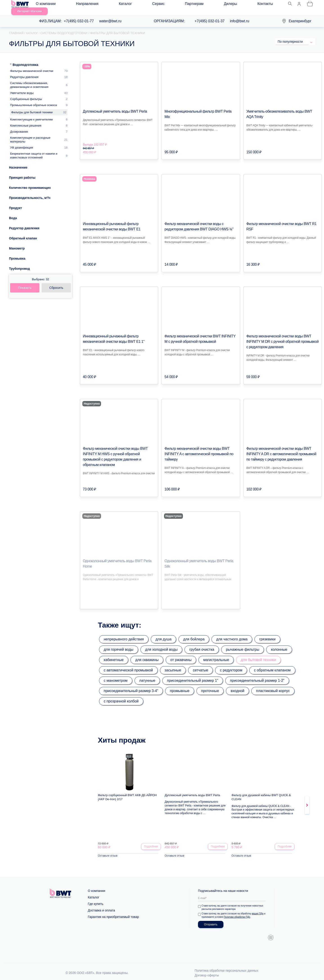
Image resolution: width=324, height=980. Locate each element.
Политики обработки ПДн (240, 912)
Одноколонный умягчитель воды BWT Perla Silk (197, 556)
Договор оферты (207, 971)
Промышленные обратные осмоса (34, 100)
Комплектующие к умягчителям (31, 114)
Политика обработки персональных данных (226, 966)
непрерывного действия (124, 634)
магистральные (216, 655)
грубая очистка (202, 644)
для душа (163, 634)
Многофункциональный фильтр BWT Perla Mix (196, 106)
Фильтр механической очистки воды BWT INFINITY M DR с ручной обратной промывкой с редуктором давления (281, 336)
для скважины (147, 655)
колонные (279, 644)
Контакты (188, 5)
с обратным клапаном (272, 665)
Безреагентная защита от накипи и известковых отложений (34, 150)
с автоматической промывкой (128, 665)
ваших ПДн (259, 909)
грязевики (267, 634)
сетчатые (200, 665)
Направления (78, 5)
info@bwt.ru (240, 16)
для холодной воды (161, 644)
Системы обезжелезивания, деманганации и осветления (29, 80)
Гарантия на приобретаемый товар (113, 912)
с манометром (116, 675)
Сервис (122, 5)
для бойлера (194, 634)
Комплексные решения (26, 120)
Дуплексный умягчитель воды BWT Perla (111, 106)
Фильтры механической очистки (32, 66)
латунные (147, 675)
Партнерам (144, 5)
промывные (180, 686)
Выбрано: (40, 274)
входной (237, 686)
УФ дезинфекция (22, 142)
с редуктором (231, 665)
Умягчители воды (22, 88)
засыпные (173, 665)
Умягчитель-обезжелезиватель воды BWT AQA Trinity (282, 106)
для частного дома (232, 634)
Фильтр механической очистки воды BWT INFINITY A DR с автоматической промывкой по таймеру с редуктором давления (282, 449)
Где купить (96, 899)
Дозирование (19, 126)
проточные (210, 686)
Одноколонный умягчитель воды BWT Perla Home (117, 556)
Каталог (102, 5)
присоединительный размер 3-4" (131, 686)
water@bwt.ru (110, 16)
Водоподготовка (25, 60)
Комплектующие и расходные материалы (30, 134)
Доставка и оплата (101, 906)
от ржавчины (181, 655)
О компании (50, 5)
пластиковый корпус (273, 686)
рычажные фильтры (243, 644)
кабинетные (114, 655)
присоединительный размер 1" (193, 675)
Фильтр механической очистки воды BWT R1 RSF (280, 219)
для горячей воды (119, 644)
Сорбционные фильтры (26, 94)
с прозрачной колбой (121, 696)
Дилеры (167, 5)
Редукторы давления (24, 72)
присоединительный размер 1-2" (257, 675)
